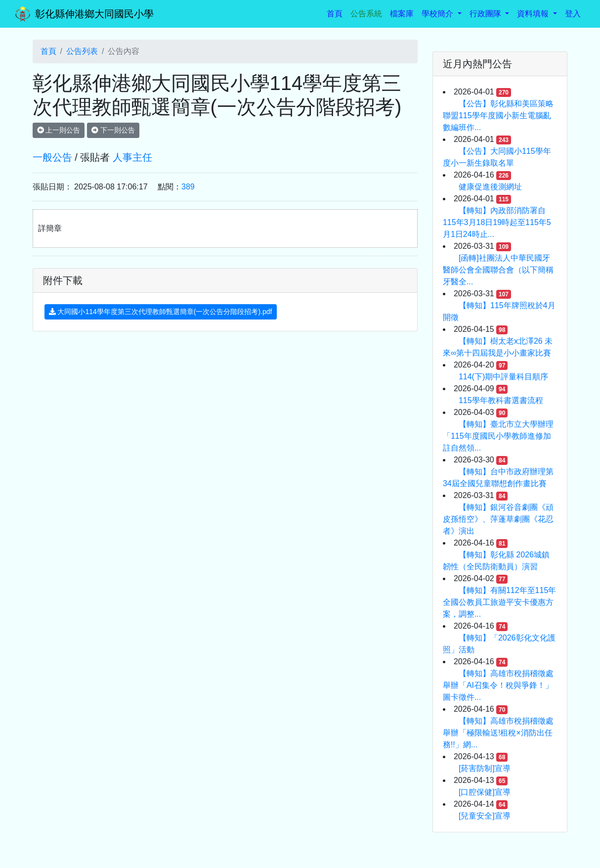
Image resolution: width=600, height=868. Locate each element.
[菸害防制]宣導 (485, 768)
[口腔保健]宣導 (485, 792)
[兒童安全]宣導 (485, 816)
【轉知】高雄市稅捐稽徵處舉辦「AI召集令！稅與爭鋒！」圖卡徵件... (498, 685)
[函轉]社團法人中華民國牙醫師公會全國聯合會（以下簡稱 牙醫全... (498, 270)
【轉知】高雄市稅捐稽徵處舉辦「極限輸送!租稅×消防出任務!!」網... (498, 733)
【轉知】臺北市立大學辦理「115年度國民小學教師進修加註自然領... (498, 436)
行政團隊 (486, 14)
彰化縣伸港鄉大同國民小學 (94, 14)
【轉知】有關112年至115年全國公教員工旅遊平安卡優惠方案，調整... (499, 602)
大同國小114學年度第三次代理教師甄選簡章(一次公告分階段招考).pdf (161, 312)
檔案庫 (402, 14)
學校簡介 (438, 14)
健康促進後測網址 (490, 187)
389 (188, 187)
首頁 (337, 13)
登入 (573, 14)
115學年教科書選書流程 (501, 400)
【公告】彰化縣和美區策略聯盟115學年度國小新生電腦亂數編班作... (498, 115)
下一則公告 (113, 130)
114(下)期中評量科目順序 (503, 377)
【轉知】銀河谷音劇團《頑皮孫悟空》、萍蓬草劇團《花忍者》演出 (498, 519)
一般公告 (52, 157)
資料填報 (534, 14)
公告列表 (82, 51)
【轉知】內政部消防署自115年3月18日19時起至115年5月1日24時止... (497, 222)
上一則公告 (59, 130)
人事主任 (132, 157)
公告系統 (366, 14)
